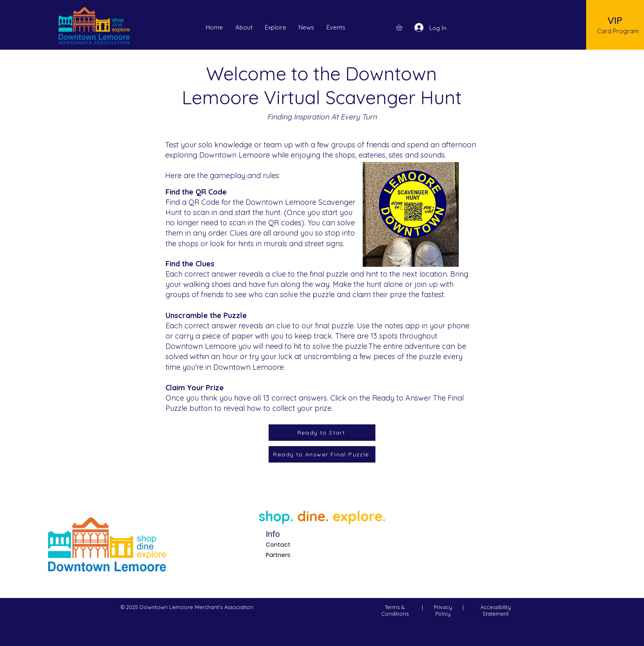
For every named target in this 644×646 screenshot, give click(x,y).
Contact (278, 545)
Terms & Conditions (395, 610)
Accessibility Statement (496, 610)
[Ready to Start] (322, 433)
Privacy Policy (443, 610)
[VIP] (615, 20)
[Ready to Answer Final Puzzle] (322, 454)
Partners (278, 555)
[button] (336, 27)
